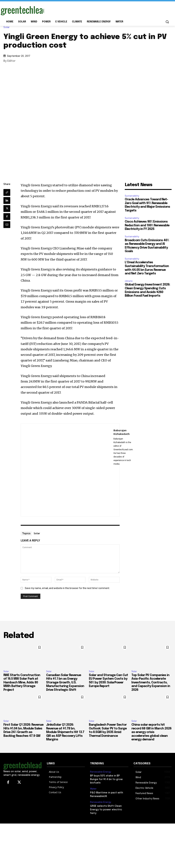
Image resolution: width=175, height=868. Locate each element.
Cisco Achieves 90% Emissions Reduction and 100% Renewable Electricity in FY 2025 (147, 225)
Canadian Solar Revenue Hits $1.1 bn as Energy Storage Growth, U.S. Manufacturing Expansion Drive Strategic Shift (65, 683)
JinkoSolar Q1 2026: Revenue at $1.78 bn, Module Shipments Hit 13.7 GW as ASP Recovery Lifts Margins (65, 732)
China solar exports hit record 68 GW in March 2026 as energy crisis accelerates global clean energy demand (151, 732)
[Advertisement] (84, 10)
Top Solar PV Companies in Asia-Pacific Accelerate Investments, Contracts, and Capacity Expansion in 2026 (151, 683)
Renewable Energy (100, 772)
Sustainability (132, 196)
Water (93, 785)
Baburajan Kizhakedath (122, 432)
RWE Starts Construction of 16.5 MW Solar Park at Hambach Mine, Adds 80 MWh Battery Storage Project (22, 683)
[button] (167, 22)
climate (129, 281)
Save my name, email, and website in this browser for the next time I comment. (67, 588)
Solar (7, 27)
